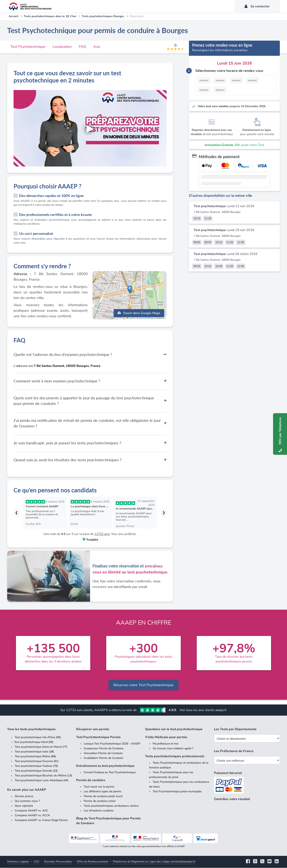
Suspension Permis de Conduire (104, 749)
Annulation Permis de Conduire (103, 753)
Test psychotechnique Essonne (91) (37, 761)
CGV (37, 862)
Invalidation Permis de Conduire (103, 758)
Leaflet (131, 319)
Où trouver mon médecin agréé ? (173, 749)
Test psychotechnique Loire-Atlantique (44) (41, 780)
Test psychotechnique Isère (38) (34, 752)
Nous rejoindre (24, 806)
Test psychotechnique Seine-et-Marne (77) (41, 747)
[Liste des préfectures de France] (247, 760)
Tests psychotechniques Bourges (103, 16)
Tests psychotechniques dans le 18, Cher (50, 16)
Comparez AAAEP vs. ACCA (32, 816)
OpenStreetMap (146, 319)
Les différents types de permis (103, 792)
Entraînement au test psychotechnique (105, 766)
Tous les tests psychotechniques (31, 729)
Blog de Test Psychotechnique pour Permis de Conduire (108, 821)
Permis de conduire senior (100, 801)
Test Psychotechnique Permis (98, 737)
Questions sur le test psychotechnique (174, 729)
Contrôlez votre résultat (232, 799)
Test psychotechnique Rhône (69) (35, 757)
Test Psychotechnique (28, 47)
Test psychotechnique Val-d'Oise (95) (38, 737)
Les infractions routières (99, 811)
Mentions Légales (18, 862)
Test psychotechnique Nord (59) (34, 742)
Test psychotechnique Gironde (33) (36, 771)
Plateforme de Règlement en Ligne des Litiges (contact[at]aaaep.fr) (154, 862)
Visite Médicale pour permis (166, 737)
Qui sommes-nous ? (27, 801)
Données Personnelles (58, 862)
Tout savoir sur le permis (99, 787)
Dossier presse (24, 796)
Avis (97, 47)
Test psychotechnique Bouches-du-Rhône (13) (43, 776)
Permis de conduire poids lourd (103, 796)
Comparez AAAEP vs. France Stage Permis (41, 820)
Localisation (62, 47)
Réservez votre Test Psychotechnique (143, 685)
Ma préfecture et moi (166, 744)
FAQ (83, 47)
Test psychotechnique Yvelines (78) (36, 766)
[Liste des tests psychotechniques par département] (247, 739)
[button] (130, 292)
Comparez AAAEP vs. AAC (31, 811)
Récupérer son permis (93, 729)
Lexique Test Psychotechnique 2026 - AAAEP (112, 744)
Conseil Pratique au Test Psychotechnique (110, 772)
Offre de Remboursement (92, 862)
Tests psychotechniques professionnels (175, 756)
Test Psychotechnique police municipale (177, 792)
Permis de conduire (91, 780)
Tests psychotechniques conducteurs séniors (111, 806)
